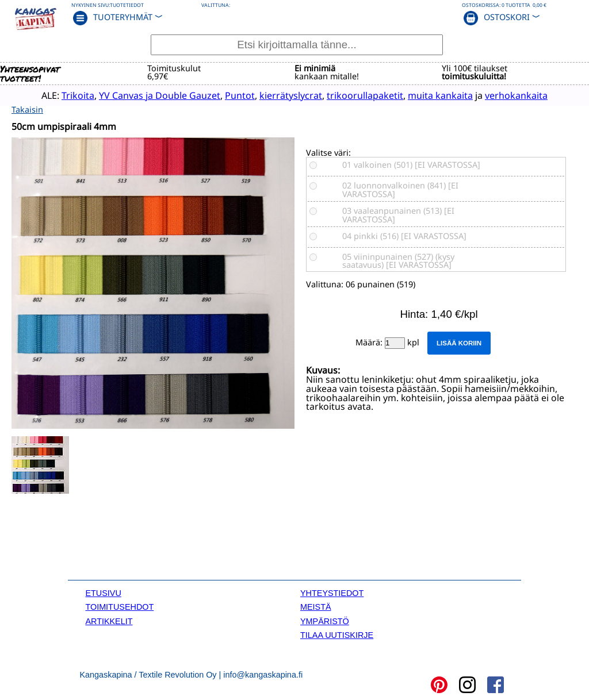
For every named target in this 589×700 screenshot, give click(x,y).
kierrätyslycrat (273, 95)
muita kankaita (422, 95)
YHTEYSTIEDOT (332, 592)
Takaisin (27, 108)
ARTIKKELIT (109, 620)
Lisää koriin (459, 342)
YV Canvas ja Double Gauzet (142, 95)
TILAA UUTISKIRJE (337, 634)
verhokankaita (498, 95)
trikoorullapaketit (347, 95)
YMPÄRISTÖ (325, 620)
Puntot (222, 95)
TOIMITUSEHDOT (119, 606)
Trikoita (60, 95)
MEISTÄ (316, 606)
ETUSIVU (103, 592)
